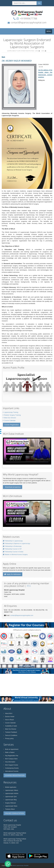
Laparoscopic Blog (10, 800)
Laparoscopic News (10, 806)
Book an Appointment (11, 749)
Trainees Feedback (10, 732)
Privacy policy (9, 739)
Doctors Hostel (9, 717)
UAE (37, 51)
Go (39, 3)
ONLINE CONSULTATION (14, 813)
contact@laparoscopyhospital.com (29, 22)
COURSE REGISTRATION (15, 775)
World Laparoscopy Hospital (20, 865)
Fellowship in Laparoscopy (13, 541)
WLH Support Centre (11, 765)
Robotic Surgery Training (12, 415)
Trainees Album (9, 809)
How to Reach (9, 720)
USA (43, 51)
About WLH (8, 713)
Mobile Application (10, 787)
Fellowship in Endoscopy (12, 546)
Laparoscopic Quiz (10, 797)
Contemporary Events (11, 768)
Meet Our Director (10, 418)
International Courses (11, 771)
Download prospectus (13, 487)
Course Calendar (10, 420)
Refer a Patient (9, 752)
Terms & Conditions (10, 735)
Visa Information (9, 762)
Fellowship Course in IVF (12, 549)
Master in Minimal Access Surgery (15, 554)
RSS (29, 586)
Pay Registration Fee (11, 756)
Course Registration (12, 425)
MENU (49, 32)
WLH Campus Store (11, 759)
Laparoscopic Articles (11, 793)
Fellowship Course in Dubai (13, 552)
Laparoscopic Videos (11, 790)
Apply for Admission (13, 574)
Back (3, 57)
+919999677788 (28, 19)
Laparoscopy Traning (11, 412)
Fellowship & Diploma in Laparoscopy (16, 543)
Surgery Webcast (10, 803)
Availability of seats (10, 726)
